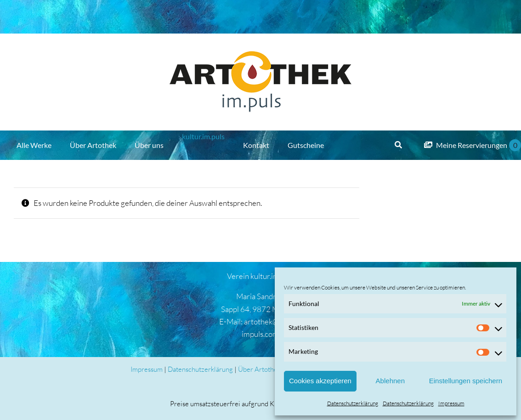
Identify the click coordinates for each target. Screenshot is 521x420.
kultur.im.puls (203, 136)
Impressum (451, 403)
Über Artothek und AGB (273, 369)
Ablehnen (390, 381)
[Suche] (398, 145)
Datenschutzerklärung (353, 403)
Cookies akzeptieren (320, 381)
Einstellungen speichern (466, 381)
